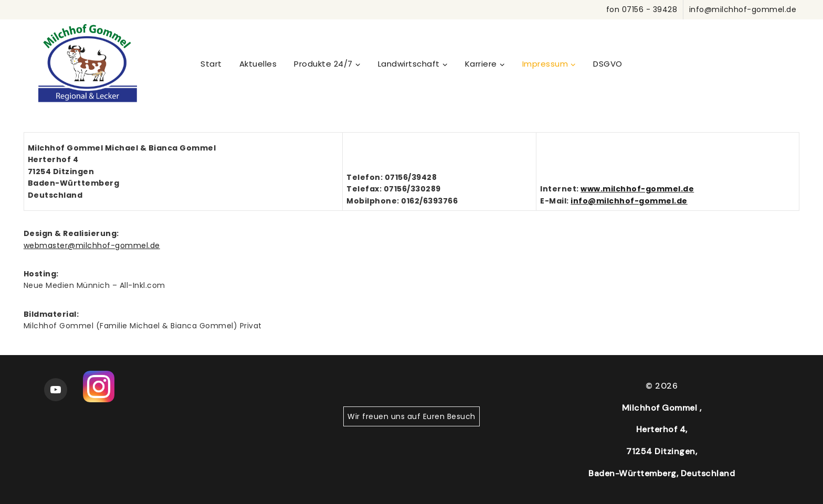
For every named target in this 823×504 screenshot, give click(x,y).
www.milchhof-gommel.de (637, 189)
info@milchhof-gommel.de (629, 201)
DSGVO (608, 64)
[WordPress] (88, 63)
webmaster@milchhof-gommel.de (92, 245)
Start (211, 64)
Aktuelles (258, 64)
